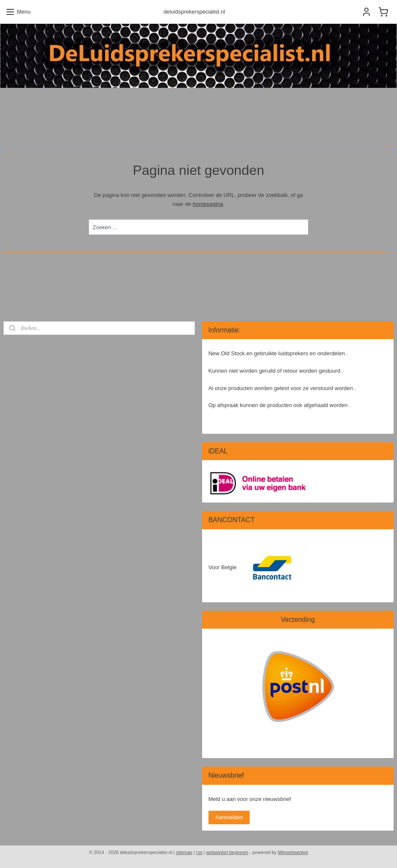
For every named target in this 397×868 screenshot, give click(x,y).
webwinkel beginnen (227, 852)
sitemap (184, 852)
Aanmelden (229, 817)
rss (199, 852)
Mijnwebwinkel (293, 852)
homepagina (208, 204)
